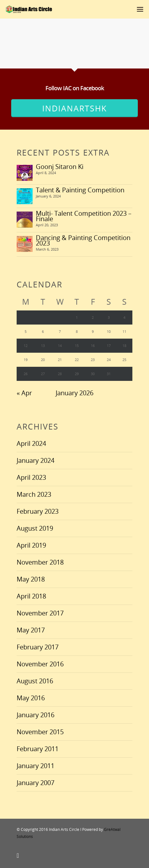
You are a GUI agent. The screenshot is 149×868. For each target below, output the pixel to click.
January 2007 (35, 783)
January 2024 (35, 460)
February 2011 (38, 749)
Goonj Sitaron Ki (60, 167)
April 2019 (31, 545)
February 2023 (38, 511)
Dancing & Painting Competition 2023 (83, 240)
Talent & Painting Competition (80, 190)
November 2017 (40, 613)
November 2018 (40, 562)
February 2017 (38, 647)
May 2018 (31, 579)
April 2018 (31, 596)
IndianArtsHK (74, 108)
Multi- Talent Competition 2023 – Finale (84, 216)
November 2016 (40, 664)
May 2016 (31, 698)
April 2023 (31, 477)
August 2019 (35, 528)
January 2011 (35, 766)
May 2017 (31, 630)
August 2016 (35, 681)
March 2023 (34, 494)
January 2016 (35, 715)
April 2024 (31, 443)
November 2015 (40, 732)
